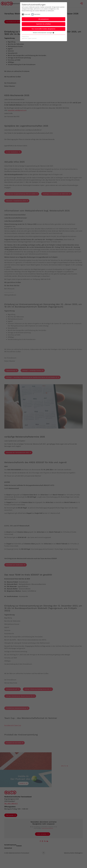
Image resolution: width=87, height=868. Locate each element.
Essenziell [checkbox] (27, 14)
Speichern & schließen (44, 24)
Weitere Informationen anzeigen (43, 33)
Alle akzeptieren (44, 19)
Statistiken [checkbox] (37, 14)
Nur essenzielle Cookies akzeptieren (43, 29)
